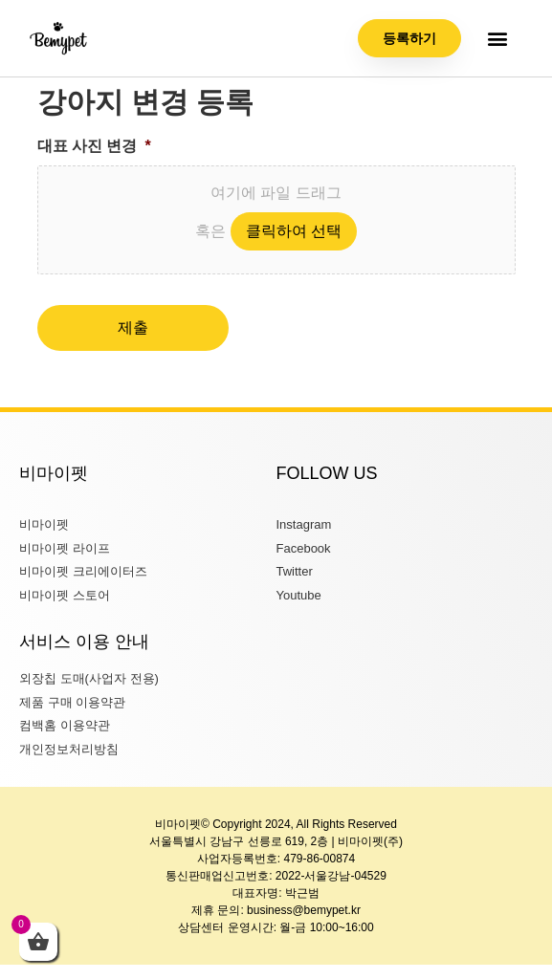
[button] (498, 39)
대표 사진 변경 (94, 146)
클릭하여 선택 (294, 231)
